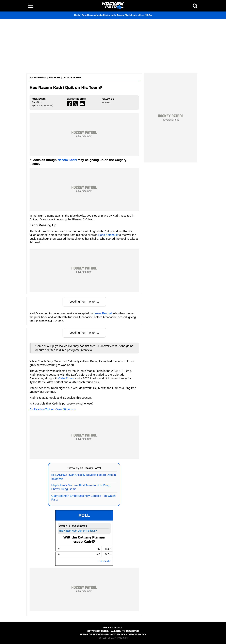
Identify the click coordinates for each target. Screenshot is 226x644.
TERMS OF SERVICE (91, 634)
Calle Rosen (66, 378)
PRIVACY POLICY (115, 634)
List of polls (104, 561)
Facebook (106, 102)
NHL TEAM (54, 78)
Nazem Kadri (67, 160)
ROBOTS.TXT (123, 638)
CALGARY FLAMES (72, 78)
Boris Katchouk (108, 235)
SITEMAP (112, 638)
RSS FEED (102, 638)
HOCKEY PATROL (38, 78)
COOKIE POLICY (137, 634)
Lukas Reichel (103, 313)
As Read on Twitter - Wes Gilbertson (53, 409)
